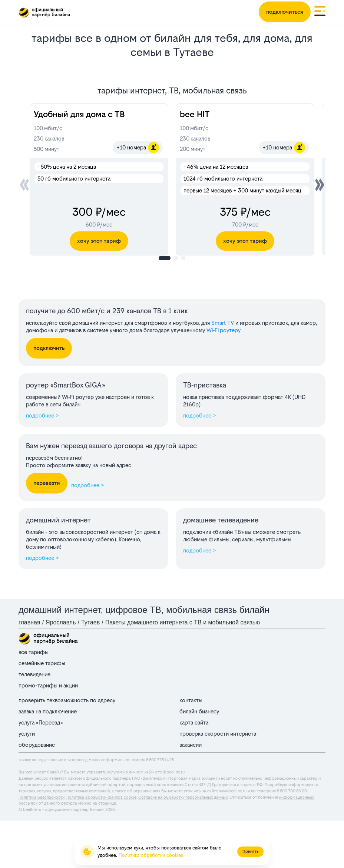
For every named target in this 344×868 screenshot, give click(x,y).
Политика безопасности (42, 797)
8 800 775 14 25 (160, 760)
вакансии (191, 745)
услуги (27, 734)
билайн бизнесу (199, 711)
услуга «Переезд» (41, 722)
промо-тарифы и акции (48, 685)
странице (107, 803)
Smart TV (223, 323)
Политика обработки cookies (151, 855)
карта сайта (194, 722)
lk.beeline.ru (174, 772)
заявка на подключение (48, 711)
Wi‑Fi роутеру (224, 330)
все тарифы (34, 652)
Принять (250, 852)
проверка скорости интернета (218, 734)
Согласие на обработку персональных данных (183, 797)
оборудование (37, 745)
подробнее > (42, 415)
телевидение (34, 674)
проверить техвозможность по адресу (67, 700)
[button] (320, 185)
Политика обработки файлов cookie (101, 797)
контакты (191, 700)
